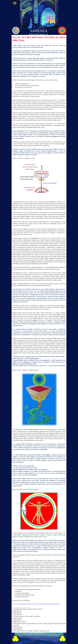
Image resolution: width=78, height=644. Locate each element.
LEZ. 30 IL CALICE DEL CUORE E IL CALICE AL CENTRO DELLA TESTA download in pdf (36, 604)
